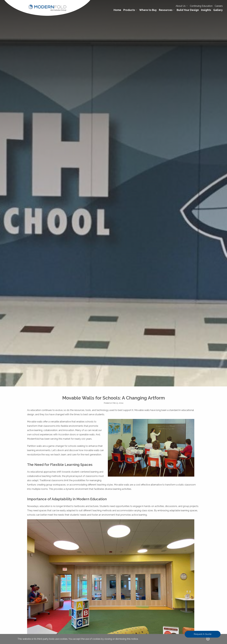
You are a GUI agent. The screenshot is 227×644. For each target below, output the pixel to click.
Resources (167, 10)
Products (130, 10)
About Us (182, 6)
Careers (219, 6)
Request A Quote (203, 634)
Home (117, 10)
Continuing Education (201, 6)
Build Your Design (188, 10)
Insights (206, 10)
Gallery (218, 10)
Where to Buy (148, 10)
